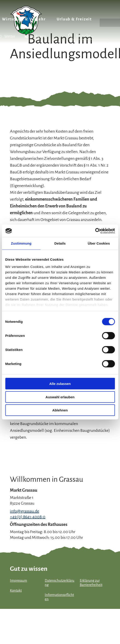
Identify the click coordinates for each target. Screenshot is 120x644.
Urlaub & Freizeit (74, 19)
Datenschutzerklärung (60, 583)
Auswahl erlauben (60, 397)
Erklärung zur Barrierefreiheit (91, 583)
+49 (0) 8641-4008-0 (28, 517)
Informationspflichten (59, 597)
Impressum (19, 581)
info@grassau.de (25, 511)
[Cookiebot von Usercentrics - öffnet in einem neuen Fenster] (95, 231)
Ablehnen (60, 410)
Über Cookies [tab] (99, 243)
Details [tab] (60, 243)
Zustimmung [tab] (21, 243)
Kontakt (16, 591)
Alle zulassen (60, 384)
